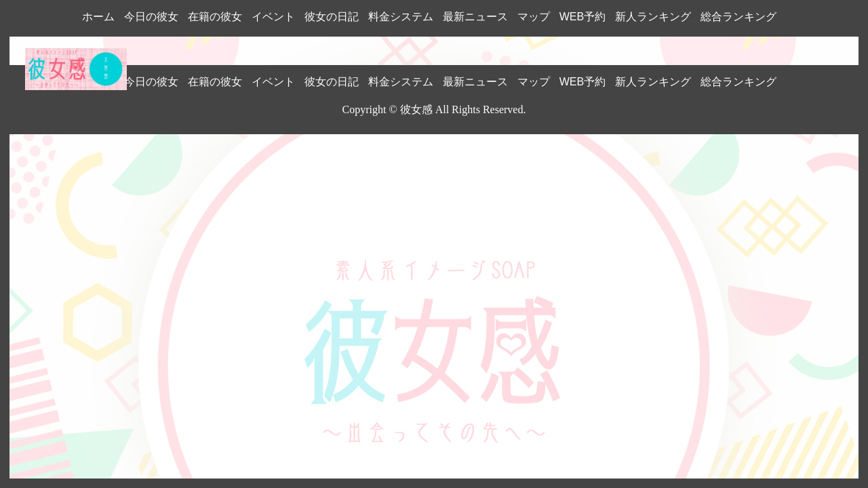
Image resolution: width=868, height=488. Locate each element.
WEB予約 (583, 17)
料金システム (401, 17)
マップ (534, 17)
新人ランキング (653, 17)
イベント (273, 17)
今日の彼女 (151, 17)
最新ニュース (475, 17)
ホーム (98, 17)
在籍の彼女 (215, 17)
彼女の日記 (332, 17)
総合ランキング (738, 17)
